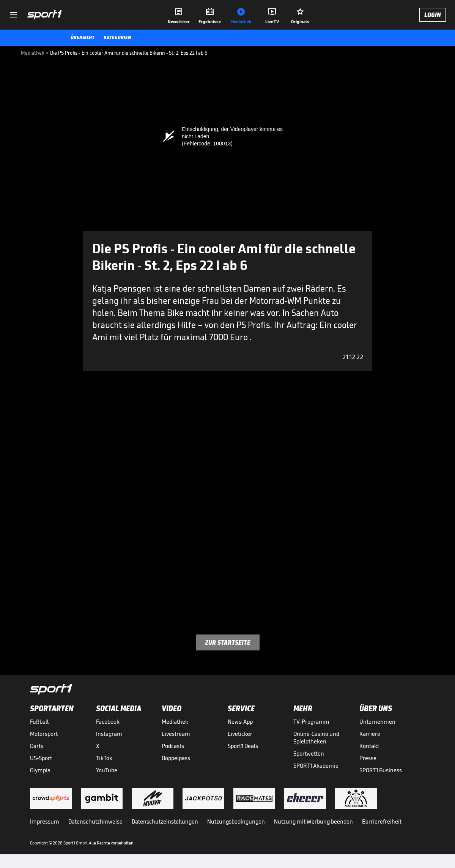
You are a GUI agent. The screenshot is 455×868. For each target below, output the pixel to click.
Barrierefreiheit (382, 821)
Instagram (109, 734)
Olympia (40, 770)
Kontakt (369, 746)
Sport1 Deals (243, 746)
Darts (37, 746)
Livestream (176, 734)
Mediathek (175, 722)
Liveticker (240, 734)
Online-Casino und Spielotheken (316, 738)
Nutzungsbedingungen (236, 821)
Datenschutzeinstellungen (165, 821)
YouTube (107, 770)
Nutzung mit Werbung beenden (313, 821)
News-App (240, 722)
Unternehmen (377, 722)
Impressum (45, 821)
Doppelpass (176, 758)
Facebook (108, 722)
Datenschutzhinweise (95, 821)
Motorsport (44, 734)
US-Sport (41, 758)
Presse (368, 758)
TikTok (104, 758)
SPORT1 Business (381, 770)
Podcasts (173, 746)
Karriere (370, 734)
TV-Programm (311, 722)
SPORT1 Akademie (316, 766)
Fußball (39, 722)
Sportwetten (309, 754)
